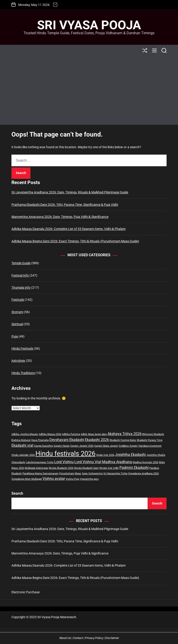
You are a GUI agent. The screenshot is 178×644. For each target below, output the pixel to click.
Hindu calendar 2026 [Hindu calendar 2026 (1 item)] (23, 455)
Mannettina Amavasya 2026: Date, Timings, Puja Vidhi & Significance (60, 217)
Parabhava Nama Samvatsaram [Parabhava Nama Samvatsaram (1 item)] (40, 474)
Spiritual (17, 324)
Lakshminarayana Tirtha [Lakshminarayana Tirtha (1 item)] (40, 462)
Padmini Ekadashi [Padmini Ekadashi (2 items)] (134, 468)
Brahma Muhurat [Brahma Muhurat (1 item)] (21, 440)
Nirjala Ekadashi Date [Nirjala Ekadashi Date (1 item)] (86, 468)
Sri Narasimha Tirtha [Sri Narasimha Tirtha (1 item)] (115, 474)
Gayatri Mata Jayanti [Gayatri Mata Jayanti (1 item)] (106, 446)
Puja (15, 336)
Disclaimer (112, 638)
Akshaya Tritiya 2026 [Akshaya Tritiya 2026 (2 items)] (125, 434)
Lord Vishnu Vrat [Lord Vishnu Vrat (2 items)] (88, 462)
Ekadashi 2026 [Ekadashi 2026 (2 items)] (97, 440)
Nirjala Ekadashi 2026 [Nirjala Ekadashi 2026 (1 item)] (61, 468)
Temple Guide (21, 263)
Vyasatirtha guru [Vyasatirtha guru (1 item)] (89, 479)
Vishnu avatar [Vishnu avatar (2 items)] (54, 479)
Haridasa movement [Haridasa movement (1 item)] (150, 446)
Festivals (18, 300)
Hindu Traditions (23, 373)
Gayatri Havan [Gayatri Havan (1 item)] (62, 446)
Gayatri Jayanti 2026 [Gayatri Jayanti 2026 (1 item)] (82, 446)
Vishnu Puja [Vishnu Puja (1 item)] (72, 479)
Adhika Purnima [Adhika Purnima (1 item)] (71, 434)
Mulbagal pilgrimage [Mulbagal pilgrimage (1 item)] (36, 468)
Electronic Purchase (26, 592)
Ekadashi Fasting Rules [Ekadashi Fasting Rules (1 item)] (123, 440)
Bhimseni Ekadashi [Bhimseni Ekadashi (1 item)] (153, 434)
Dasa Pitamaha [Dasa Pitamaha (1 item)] (40, 440)
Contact (78, 638)
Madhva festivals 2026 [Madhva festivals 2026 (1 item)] (146, 462)
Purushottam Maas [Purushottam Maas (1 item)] (70, 474)
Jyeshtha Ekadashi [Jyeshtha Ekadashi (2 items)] (130, 455)
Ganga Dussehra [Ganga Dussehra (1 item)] (43, 446)
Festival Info (20, 275)
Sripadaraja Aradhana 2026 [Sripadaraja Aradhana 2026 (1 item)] (143, 474)
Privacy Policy (94, 638)
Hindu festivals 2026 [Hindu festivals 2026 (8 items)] (65, 454)
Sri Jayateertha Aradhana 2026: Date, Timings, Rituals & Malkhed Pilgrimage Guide (70, 192)
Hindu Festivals (22, 348)
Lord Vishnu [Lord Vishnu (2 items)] (64, 462)
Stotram (17, 312)
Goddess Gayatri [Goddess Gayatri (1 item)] (128, 446)
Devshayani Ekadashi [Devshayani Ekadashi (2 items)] (67, 440)
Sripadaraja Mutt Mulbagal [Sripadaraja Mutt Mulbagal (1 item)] (27, 479)
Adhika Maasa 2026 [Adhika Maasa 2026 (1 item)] (50, 434)
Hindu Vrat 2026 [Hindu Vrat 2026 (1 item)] (105, 455)
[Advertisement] (89, 90)
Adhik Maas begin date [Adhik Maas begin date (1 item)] (94, 434)
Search (17, 493)
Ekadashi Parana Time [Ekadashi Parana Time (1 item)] (150, 440)
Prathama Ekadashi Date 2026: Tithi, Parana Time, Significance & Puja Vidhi (65, 205)
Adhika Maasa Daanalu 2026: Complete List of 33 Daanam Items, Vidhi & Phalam (69, 229)
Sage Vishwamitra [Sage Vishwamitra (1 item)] (92, 474)
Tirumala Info (21, 288)
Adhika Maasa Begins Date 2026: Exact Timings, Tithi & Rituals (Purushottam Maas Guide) (75, 241)
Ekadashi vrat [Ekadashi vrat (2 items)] (22, 445)
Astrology (18, 361)
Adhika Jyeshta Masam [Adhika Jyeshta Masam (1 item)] (25, 434)
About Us (65, 638)
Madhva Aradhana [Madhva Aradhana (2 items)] (117, 462)
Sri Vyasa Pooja (89, 25)
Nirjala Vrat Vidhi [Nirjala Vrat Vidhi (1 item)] (109, 468)
